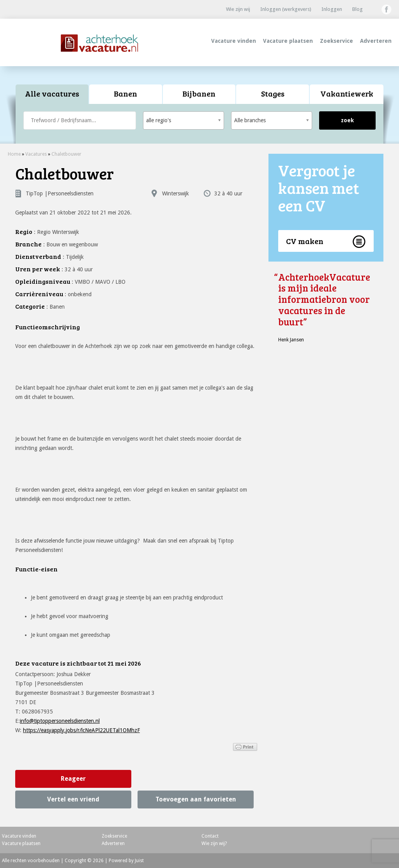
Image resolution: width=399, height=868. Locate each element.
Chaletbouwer (66, 154)
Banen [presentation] (125, 93)
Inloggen (332, 9)
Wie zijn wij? (214, 843)
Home (14, 154)
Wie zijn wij (238, 9)
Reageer (73, 779)
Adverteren (376, 41)
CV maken (305, 241)
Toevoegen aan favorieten (196, 799)
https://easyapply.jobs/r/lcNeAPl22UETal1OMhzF (81, 730)
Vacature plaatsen (288, 41)
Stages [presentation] (273, 93)
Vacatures (36, 154)
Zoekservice (336, 41)
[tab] (52, 94)
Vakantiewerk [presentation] (347, 93)
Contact (210, 836)
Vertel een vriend (73, 799)
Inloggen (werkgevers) (286, 9)
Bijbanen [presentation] (199, 93)
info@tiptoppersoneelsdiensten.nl (60, 721)
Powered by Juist (126, 861)
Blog (358, 9)
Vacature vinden (234, 41)
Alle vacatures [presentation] (52, 93)
